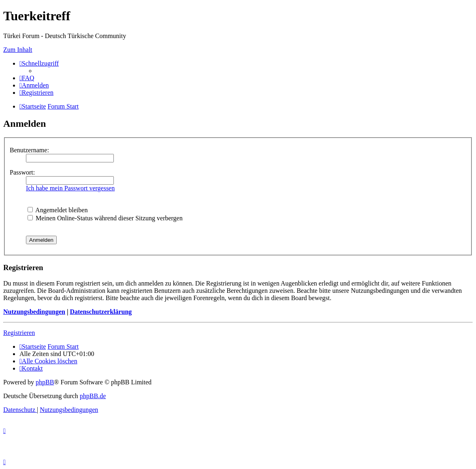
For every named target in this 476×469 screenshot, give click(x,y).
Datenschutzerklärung (101, 312)
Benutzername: (29, 150)
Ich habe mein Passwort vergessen (70, 188)
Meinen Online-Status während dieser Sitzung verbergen (105, 218)
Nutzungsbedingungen (34, 312)
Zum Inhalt (18, 50)
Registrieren (19, 333)
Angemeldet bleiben (58, 210)
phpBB (45, 382)
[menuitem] (27, 78)
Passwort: (22, 172)
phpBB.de (93, 396)
